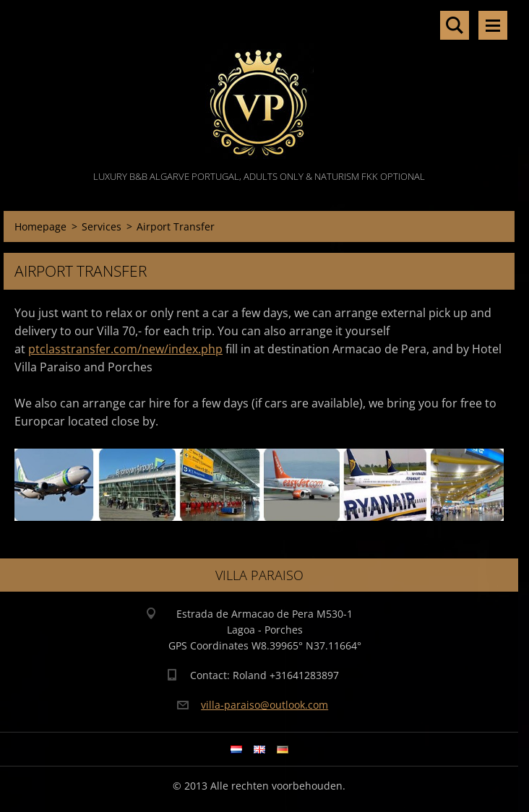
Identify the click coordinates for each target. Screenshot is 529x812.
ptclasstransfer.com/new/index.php (125, 349)
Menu (493, 25)
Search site (455, 25)
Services (102, 226)
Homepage (40, 226)
